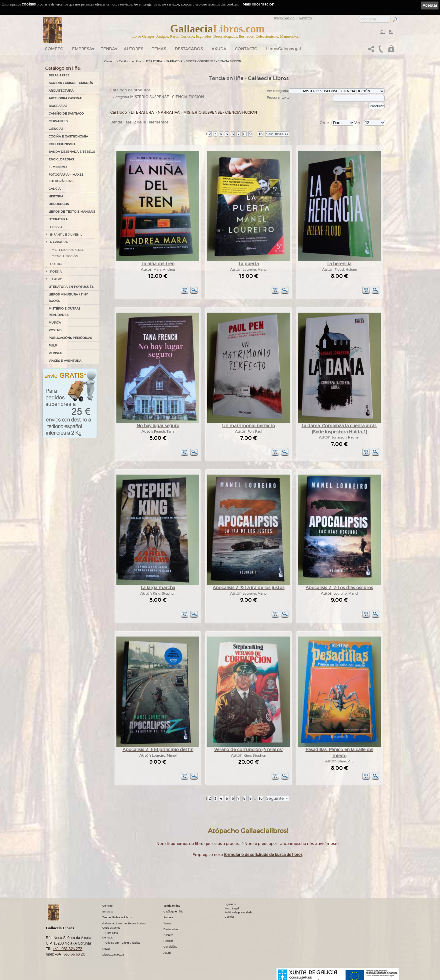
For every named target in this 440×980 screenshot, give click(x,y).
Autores (134, 49)
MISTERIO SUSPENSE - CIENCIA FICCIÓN (69, 253)
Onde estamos (111, 928)
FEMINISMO (58, 167)
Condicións (170, 947)
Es (391, 32)
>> (277, 134)
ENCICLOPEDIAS (61, 159)
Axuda (219, 49)
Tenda (108, 49)
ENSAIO (56, 227)
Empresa (82, 49)
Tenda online (172, 906)
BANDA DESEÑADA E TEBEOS (72, 152)
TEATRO (56, 279)
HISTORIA (56, 196)
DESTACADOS (189, 49)
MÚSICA (55, 323)
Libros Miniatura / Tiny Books (68, 298)
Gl (383, 32)
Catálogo (119, 112)
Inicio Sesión (284, 18)
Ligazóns (230, 904)
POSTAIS (55, 330)
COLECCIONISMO (62, 144)
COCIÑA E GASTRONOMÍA (68, 136)
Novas (106, 949)
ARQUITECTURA (61, 91)
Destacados (171, 929)
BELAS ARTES (59, 75)
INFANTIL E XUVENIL (66, 235)
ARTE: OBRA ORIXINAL (66, 98)
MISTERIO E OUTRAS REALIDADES (64, 312)
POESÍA (56, 272)
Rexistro (305, 18)
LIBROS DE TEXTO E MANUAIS (72, 212)
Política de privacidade (238, 912)
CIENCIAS (56, 129)
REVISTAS (56, 353)
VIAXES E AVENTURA (65, 361)
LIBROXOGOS (59, 204)
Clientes (169, 935)
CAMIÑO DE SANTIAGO (66, 114)
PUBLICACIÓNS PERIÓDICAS (70, 338)
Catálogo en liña (130, 61)
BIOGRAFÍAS (58, 106)
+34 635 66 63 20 (70, 954)
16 (261, 134)
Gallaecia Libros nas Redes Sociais (124, 923)
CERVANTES (58, 121)
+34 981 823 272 (68, 949)
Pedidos (169, 941)
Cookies (230, 917)
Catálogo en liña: (63, 68)
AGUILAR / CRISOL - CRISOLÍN (71, 83)
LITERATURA (58, 219)
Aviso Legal (232, 908)
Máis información (258, 4)
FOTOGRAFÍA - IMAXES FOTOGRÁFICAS (66, 178)
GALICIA (55, 189)
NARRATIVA (59, 242)
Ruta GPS (112, 933)
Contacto (246, 49)
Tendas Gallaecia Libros (117, 917)
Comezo (54, 49)
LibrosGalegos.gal (284, 49)
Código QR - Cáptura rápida (123, 943)
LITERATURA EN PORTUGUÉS (71, 287)
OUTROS (57, 264)
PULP (53, 345)
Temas (159, 49)
